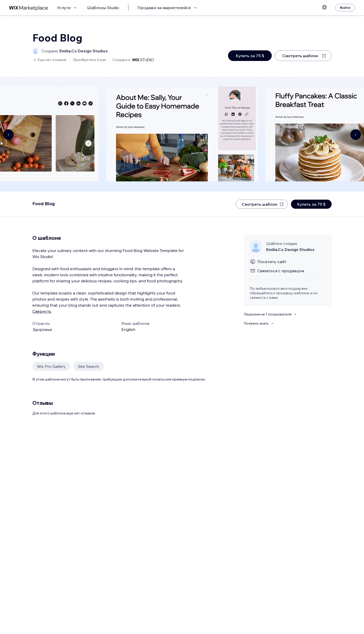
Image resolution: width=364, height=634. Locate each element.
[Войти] (345, 8)
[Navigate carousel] (8, 135)
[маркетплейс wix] (29, 8)
